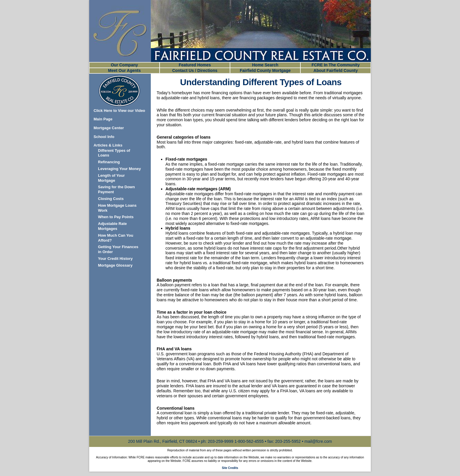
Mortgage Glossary (115, 265)
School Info (104, 137)
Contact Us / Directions (195, 70)
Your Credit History (115, 259)
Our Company (125, 65)
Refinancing (109, 162)
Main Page (103, 119)
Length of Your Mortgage (111, 178)
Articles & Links (108, 145)
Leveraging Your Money (119, 169)
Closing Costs (111, 199)
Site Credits (230, 468)
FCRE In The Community (336, 65)
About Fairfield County (336, 70)
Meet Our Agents (124, 70)
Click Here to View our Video (119, 111)
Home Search (265, 65)
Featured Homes (195, 65)
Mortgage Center (109, 128)
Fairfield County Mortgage (265, 70)
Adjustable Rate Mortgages (112, 226)
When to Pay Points (116, 217)
